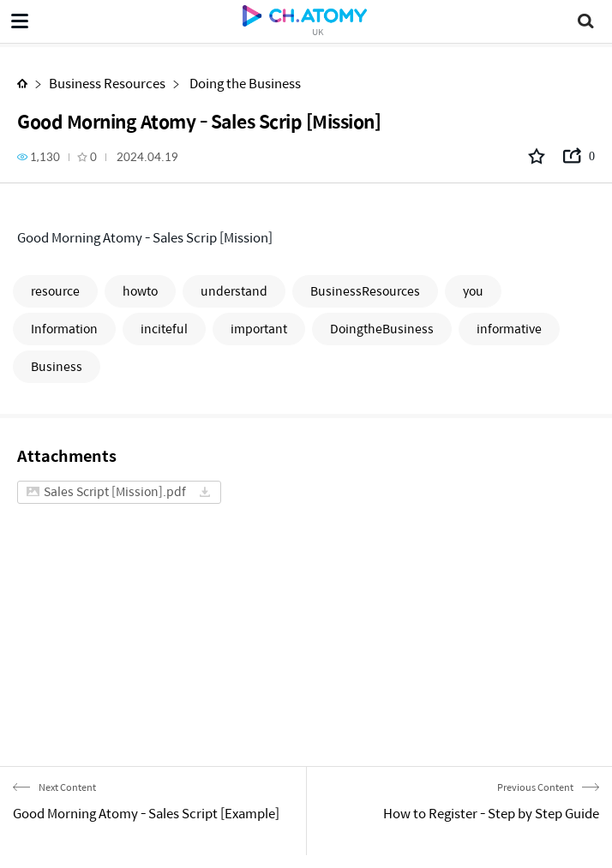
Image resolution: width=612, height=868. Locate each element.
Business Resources (107, 83)
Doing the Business (244, 83)
